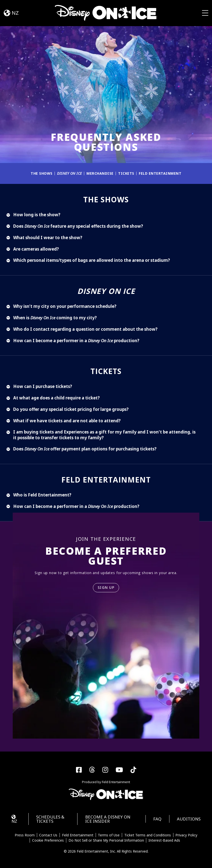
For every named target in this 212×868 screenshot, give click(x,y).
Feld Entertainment (160, 173)
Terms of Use (109, 835)
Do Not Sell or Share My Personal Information (106, 840)
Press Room (25, 835)
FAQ (157, 819)
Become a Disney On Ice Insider (108, 819)
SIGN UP (106, 587)
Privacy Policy (186, 835)
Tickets (126, 173)
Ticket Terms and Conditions (148, 835)
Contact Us (48, 835)
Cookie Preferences (48, 840)
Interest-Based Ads (164, 840)
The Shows (42, 173)
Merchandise (100, 173)
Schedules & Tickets (50, 819)
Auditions (189, 819)
